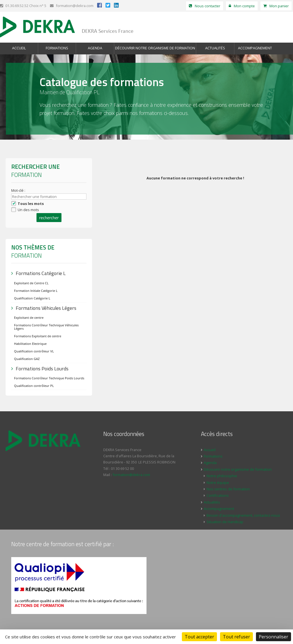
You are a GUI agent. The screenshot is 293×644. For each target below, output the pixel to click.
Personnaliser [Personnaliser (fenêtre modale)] (273, 637)
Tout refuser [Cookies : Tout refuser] (236, 637)
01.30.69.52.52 (14, 6)
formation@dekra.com (72, 6)
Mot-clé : (19, 190)
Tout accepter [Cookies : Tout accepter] (199, 637)
